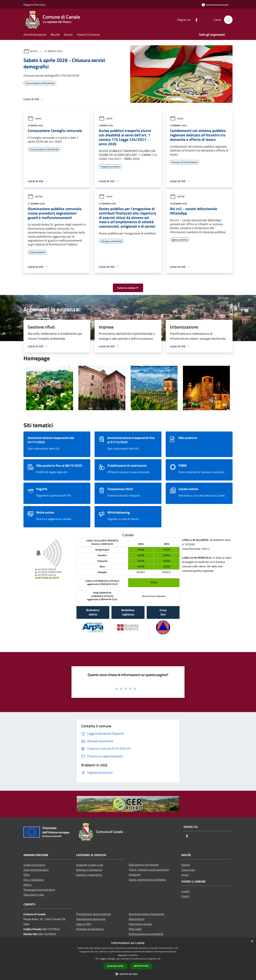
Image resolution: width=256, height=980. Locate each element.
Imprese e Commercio (89, 870)
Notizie (35, 196)
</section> (128, 587)
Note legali (135, 929)
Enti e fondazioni (34, 880)
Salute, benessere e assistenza (147, 879)
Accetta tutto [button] (115, 966)
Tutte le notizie (128, 288)
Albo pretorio (137, 919)
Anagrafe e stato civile (90, 865)
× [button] (252, 941)
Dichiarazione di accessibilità (146, 934)
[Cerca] (228, 20)
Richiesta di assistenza (90, 929)
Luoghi (185, 891)
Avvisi (34, 51)
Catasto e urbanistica (89, 875)
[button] (128, 974)
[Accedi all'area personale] (215, 5)
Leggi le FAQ (84, 924)
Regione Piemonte (34, 5)
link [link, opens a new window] (159, 959)
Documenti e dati (34, 895)
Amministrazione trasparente (146, 914)
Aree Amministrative (36, 870)
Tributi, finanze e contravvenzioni (149, 870)
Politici (28, 885)
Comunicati (188, 870)
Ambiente (135, 875)
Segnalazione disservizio (91, 919)
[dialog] (128, 959)
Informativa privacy (140, 924)
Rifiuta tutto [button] (141, 966)
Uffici (27, 875)
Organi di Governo (34, 865)
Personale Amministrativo (39, 890)
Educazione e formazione (144, 865)
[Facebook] (195, 20)
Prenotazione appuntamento (93, 914)
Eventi (185, 896)
